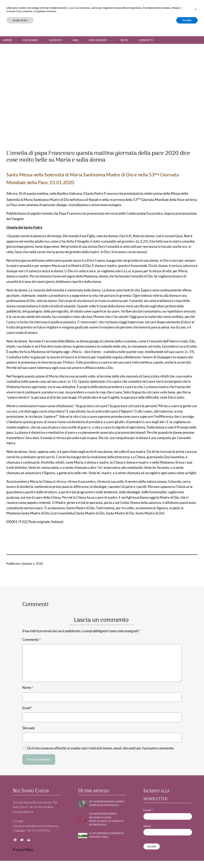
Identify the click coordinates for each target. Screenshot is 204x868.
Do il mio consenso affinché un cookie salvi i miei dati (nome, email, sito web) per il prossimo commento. (101, 748)
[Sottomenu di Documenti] (112, 40)
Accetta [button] (187, 857)
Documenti (98, 40)
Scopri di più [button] (20, 857)
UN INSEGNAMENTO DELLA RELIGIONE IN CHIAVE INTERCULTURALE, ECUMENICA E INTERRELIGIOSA (106, 819)
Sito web (29, 728)
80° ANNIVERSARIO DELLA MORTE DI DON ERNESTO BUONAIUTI (106, 804)
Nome (28, 688)
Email (27, 708)
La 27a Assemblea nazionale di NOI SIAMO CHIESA (107, 835)
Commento (31, 640)
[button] (196, 847)
